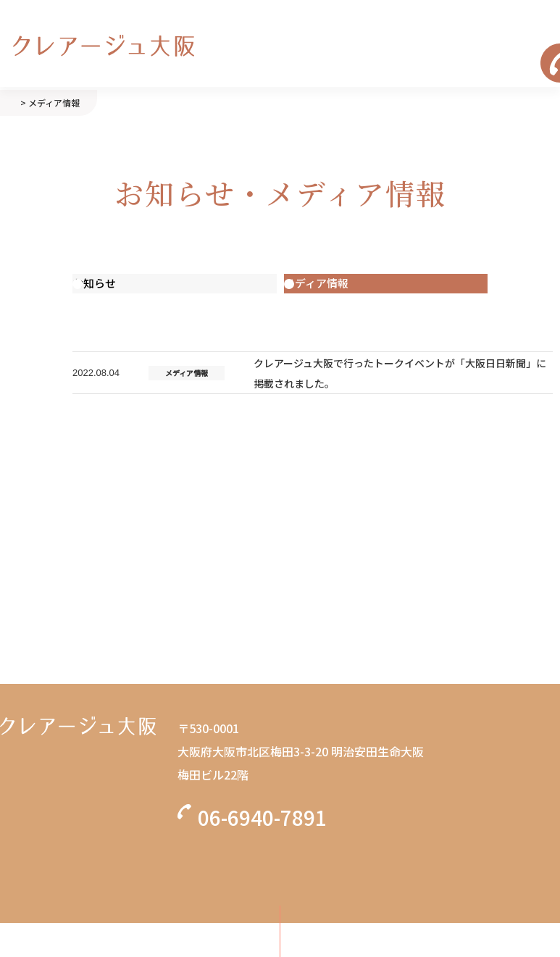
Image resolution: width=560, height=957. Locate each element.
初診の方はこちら (280, 931)
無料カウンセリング (280, 867)
